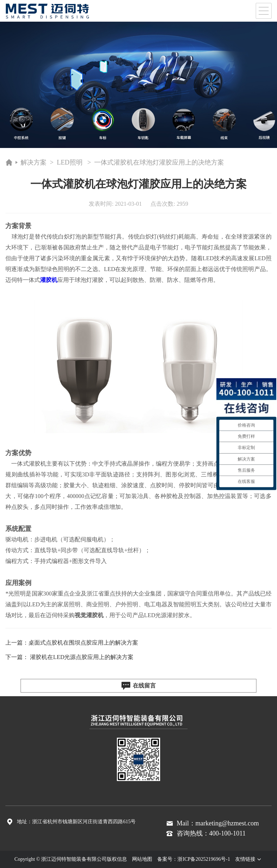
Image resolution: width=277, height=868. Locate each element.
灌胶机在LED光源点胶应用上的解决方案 (82, 657)
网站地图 (142, 859)
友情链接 (249, 859)
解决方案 (34, 162)
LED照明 (70, 162)
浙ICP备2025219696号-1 (204, 859)
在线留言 (138, 686)
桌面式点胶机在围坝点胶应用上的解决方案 (83, 643)
